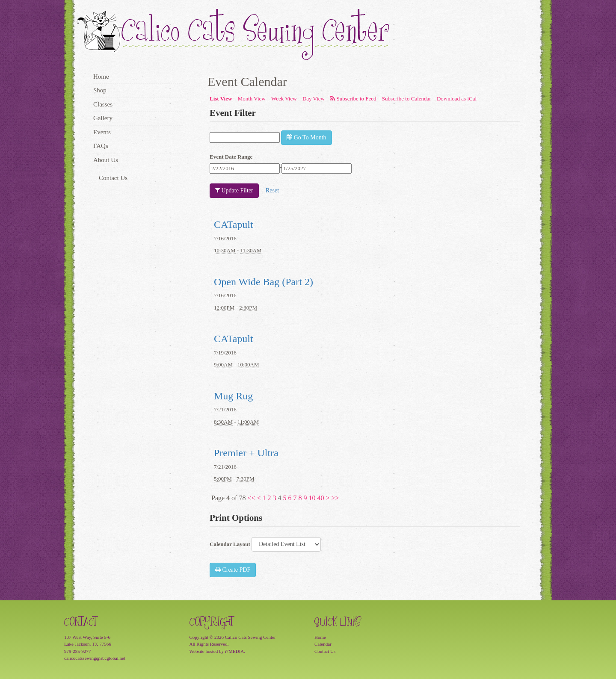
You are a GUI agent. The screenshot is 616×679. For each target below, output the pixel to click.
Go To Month (306, 137)
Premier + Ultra (246, 453)
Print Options (236, 518)
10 (312, 498)
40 (321, 498)
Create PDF (233, 570)
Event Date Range (231, 157)
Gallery (103, 118)
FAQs (101, 146)
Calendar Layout (230, 544)
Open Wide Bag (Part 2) (264, 282)
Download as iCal (457, 99)
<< (251, 498)
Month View (252, 99)
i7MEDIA (235, 651)
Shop (100, 90)
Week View (284, 99)
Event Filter (233, 113)
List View (221, 99)
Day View (314, 99)
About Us (106, 160)
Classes (103, 104)
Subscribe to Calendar (407, 99)
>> (335, 498)
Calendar (323, 644)
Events (102, 132)
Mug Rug (233, 396)
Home (101, 77)
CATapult (234, 224)
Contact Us (113, 178)
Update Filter (234, 190)
